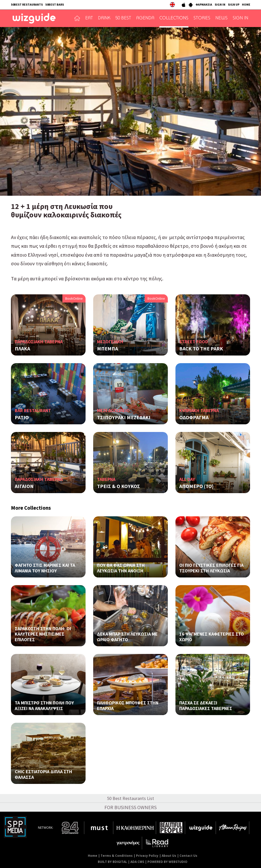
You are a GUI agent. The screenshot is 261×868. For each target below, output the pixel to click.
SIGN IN (220, 4)
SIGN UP (234, 4)
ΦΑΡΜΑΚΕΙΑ (204, 4)
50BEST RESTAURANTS (27, 4)
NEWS (222, 18)
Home (93, 856)
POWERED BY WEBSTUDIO (167, 862)
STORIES (202, 18)
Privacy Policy (147, 856)
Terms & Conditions (117, 856)
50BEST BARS (55, 4)
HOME (246, 4)
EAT (89, 18)
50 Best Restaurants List (130, 798)
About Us (169, 856)
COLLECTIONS (174, 18)
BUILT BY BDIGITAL (112, 862)
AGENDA (145, 18)
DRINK (104, 18)
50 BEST (123, 18)
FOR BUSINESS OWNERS (130, 807)
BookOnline (74, 298)
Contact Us (188, 856)
